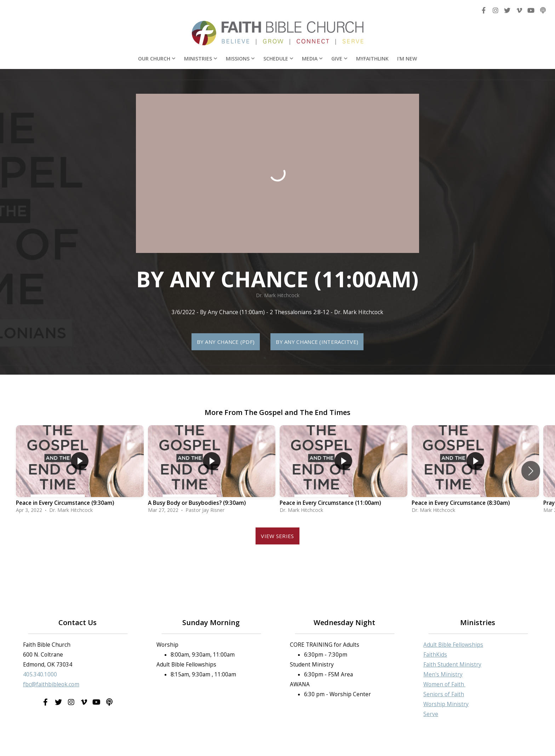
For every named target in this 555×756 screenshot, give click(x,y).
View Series (277, 536)
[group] (80, 471)
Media (312, 59)
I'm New (407, 59)
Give (339, 59)
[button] (531, 471)
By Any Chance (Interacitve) (317, 342)
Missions (240, 59)
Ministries (201, 59)
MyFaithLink (372, 59)
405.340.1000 (40, 674)
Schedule (278, 59)
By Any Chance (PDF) (226, 342)
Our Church (157, 59)
